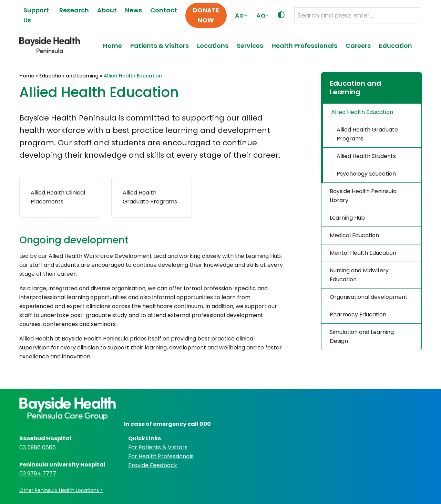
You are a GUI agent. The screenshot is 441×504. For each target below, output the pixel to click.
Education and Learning (69, 76)
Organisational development (369, 297)
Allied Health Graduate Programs (367, 134)
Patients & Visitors (160, 46)
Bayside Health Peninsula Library (363, 196)
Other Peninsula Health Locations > (61, 490)
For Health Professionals (161, 456)
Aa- (263, 15)
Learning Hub (347, 218)
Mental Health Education (363, 253)
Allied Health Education (362, 112)
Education (396, 46)
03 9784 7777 (38, 474)
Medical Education (354, 235)
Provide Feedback (153, 465)
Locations (213, 46)
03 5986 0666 (38, 447)
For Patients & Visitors (158, 447)
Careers (358, 46)
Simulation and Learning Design (362, 337)
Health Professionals (304, 46)
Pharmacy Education (358, 314)
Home (112, 46)
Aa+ (242, 15)
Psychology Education (366, 174)
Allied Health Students (366, 156)
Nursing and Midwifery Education (359, 275)
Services (250, 46)
